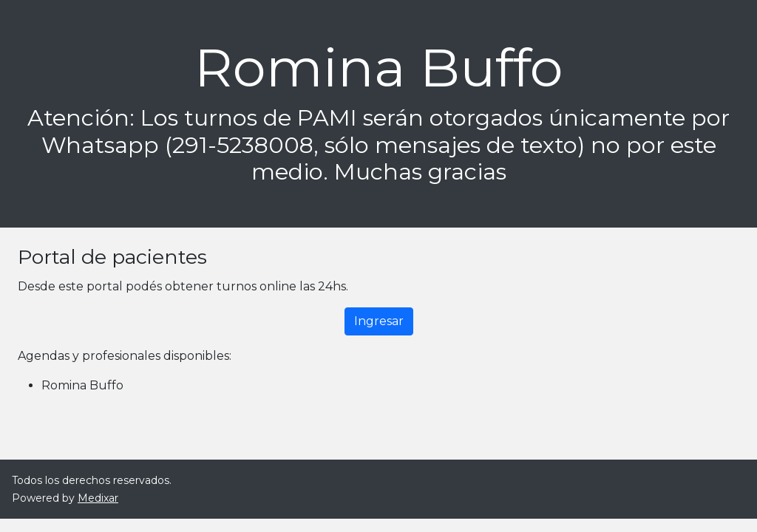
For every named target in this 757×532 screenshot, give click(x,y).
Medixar (98, 498)
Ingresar (379, 321)
